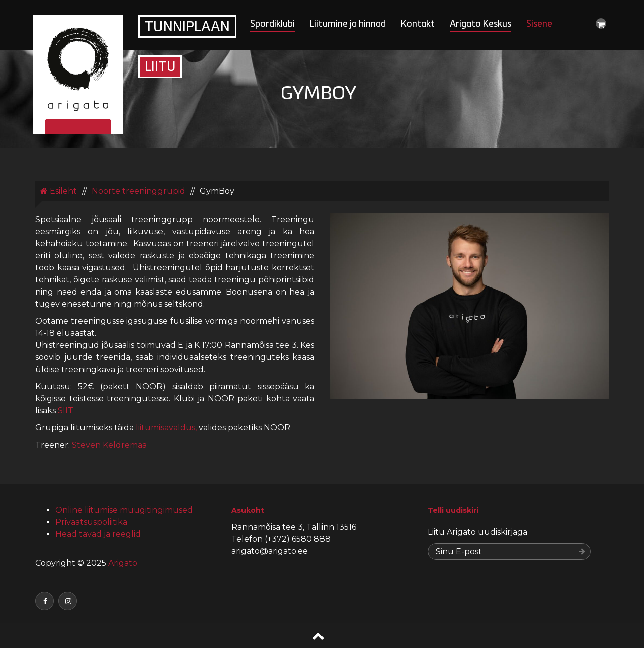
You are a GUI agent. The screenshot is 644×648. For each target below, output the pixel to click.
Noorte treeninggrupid (138, 191)
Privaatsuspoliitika (91, 522)
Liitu (160, 68)
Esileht (59, 191)
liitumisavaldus (166, 428)
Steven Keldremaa (109, 445)
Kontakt (418, 24)
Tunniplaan (187, 28)
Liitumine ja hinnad (348, 24)
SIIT (67, 411)
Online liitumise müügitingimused (124, 510)
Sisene (539, 24)
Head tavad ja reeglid (98, 534)
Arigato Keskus (480, 24)
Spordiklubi (272, 24)
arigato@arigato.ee (270, 551)
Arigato (122, 563)
